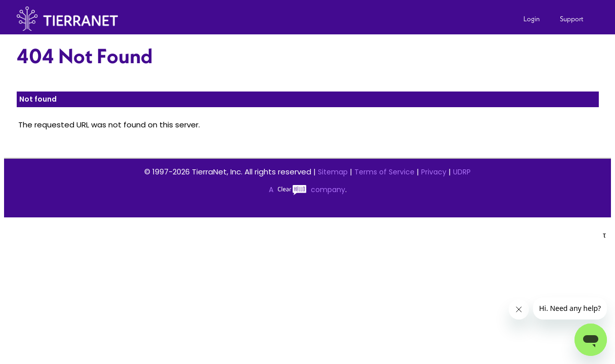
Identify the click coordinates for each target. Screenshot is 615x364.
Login (531, 19)
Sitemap (333, 172)
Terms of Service (384, 172)
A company (307, 190)
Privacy (434, 172)
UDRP (462, 172)
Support (572, 19)
